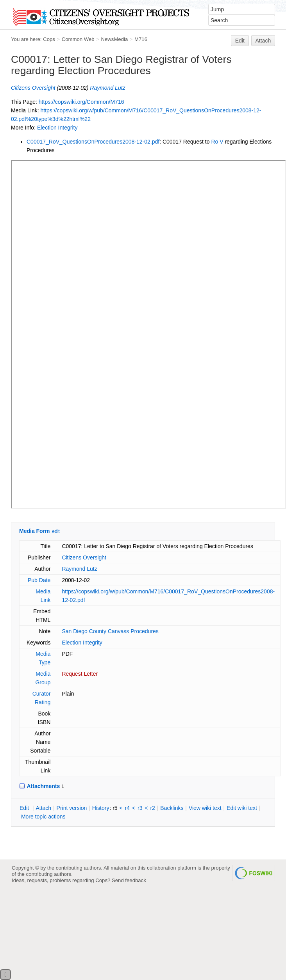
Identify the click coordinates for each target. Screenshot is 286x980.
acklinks (172, 808)
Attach (263, 41)
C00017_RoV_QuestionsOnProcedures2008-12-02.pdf (93, 142)
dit (25, 808)
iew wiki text (205, 808)
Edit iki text (242, 808)
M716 (141, 39)
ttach (43, 808)
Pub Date (39, 580)
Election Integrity (57, 128)
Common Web (78, 39)
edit (56, 531)
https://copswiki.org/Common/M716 (81, 102)
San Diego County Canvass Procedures (110, 631)
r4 (127, 808)
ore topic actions (43, 817)
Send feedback (129, 880)
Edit (240, 41)
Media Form (35, 531)
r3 (140, 808)
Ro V (217, 142)
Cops (49, 39)
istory (101, 808)
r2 (152, 808)
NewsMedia (114, 39)
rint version (72, 808)
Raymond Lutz (107, 88)
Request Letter (80, 674)
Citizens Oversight (33, 88)
